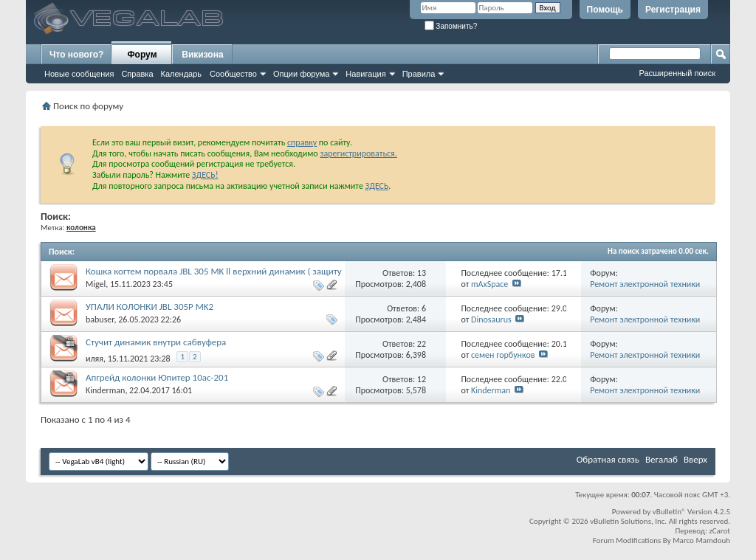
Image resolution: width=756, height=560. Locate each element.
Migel (96, 284)
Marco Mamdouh (701, 540)
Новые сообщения (79, 74)
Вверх (695, 459)
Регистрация (673, 10)
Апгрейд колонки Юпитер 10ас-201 (157, 377)
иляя (94, 359)
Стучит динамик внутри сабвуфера (156, 342)
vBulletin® (669, 512)
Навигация (365, 74)
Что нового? (76, 55)
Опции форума (301, 74)
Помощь (605, 10)
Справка (137, 74)
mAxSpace (489, 284)
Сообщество (233, 74)
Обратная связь (608, 459)
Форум (142, 55)
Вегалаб (661, 459)
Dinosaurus (491, 319)
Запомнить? (451, 26)
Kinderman (105, 390)
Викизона (202, 55)
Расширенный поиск (677, 73)
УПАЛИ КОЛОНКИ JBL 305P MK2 (150, 307)
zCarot (719, 531)
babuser (100, 319)
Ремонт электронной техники (645, 284)
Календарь (182, 74)
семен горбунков (503, 355)
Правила (419, 74)
